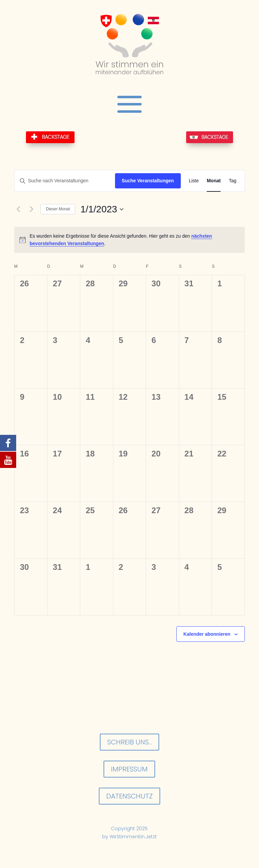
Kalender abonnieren (207, 634)
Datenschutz (129, 796)
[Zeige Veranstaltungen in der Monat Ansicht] (214, 181)
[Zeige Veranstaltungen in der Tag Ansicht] (233, 181)
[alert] (129, 240)
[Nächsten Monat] (31, 209)
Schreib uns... (129, 742)
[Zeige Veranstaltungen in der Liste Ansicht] (194, 181)
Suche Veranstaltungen (148, 181)
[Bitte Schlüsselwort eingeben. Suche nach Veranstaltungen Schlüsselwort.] (65, 181)
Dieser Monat (58, 209)
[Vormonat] (18, 209)
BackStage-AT (210, 137)
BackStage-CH (50, 137)
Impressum (129, 769)
